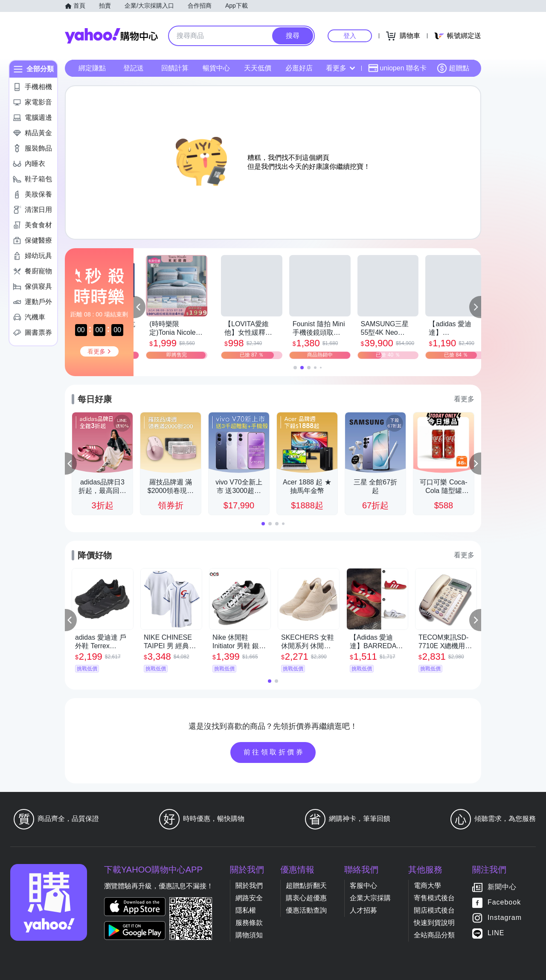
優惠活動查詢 (306, 910)
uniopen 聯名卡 (397, 68)
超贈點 (453, 68)
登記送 (134, 68)
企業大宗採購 (370, 898)
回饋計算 (175, 68)
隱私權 (246, 910)
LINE (496, 933)
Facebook (504, 902)
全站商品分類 (434, 935)
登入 (350, 36)
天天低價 (258, 68)
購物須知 (249, 935)
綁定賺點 (92, 68)
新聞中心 (502, 887)
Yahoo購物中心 (111, 36)
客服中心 (363, 886)
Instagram (505, 918)
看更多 (340, 68)
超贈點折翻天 (306, 886)
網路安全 (249, 898)
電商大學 (427, 886)
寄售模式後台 (434, 898)
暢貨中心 (216, 68)
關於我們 (249, 886)
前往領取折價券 (274, 752)
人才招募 (363, 910)
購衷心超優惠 (306, 898)
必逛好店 (299, 68)
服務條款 (249, 923)
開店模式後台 (434, 910)
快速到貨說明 (434, 923)
